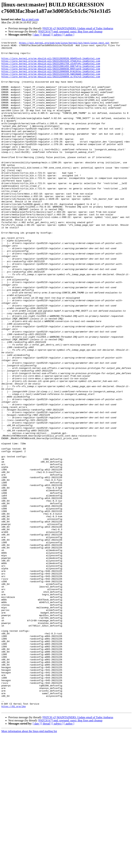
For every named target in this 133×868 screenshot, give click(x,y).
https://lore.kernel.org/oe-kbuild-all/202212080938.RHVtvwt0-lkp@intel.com (51, 74)
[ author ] (69, 35)
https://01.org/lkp (14, 840)
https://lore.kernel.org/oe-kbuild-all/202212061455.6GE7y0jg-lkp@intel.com (51, 71)
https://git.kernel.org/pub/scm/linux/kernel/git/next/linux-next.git (64, 43)
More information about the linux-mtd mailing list (29, 865)
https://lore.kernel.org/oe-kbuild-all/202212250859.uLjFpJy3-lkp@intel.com (51, 84)
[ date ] (37, 35)
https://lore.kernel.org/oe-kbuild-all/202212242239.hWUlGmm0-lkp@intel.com (51, 81)
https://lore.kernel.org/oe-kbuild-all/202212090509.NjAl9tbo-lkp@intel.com (51, 78)
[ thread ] (46, 35)
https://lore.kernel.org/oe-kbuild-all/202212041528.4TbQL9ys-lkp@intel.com (51, 65)
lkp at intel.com (30, 19)
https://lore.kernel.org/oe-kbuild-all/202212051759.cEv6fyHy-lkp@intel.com (51, 68)
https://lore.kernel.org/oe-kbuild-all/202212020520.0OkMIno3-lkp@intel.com (51, 62)
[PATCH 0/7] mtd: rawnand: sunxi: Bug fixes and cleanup (70, 31)
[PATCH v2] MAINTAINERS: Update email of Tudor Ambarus (78, 28)
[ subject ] (58, 35)
